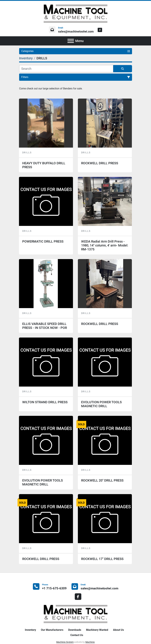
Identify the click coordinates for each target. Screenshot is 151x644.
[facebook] (100, 30)
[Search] (66, 69)
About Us (118, 630)
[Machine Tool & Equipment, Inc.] (76, 614)
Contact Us (77, 635)
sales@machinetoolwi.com (76, 31)
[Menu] (71, 41)
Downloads (75, 630)
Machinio (90, 642)
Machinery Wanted (97, 630)
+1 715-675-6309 (54, 588)
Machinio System (65, 642)
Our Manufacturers (52, 630)
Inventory (30, 630)
